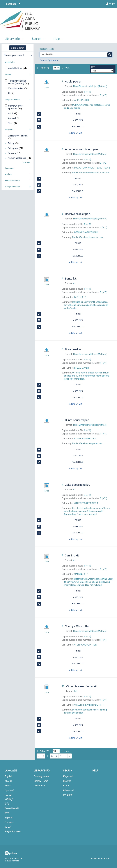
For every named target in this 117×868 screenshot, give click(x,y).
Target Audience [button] (12, 100)
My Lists (68, 795)
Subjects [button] (9, 130)
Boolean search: (47, 49)
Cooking (12, 153)
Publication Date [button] (12, 180)
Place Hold (60, 127)
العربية (8, 827)
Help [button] (58, 39)
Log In (112, 4)
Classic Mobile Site (100, 858)
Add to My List (76, 133)
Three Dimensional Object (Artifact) (17, 82)
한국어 (8, 781)
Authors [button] (9, 174)
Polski (8, 786)
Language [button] (10, 168)
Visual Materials (16, 88)
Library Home (41, 781)
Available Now (15, 68)
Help (95, 771)
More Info (60, 120)
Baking (11, 143)
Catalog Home (41, 776)
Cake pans (13, 148)
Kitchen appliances (17, 158)
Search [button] (38, 39)
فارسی (8, 795)
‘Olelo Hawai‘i (12, 808)
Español (9, 818)
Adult (11, 113)
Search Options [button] (49, 60)
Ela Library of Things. (18, 136)
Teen (11, 123)
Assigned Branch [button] (13, 187)
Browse (67, 781)
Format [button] (8, 75)
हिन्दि (7, 804)
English (8, 776)
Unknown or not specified (16, 107)
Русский (9, 790)
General (12, 118)
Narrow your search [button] (14, 55)
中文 (7, 813)
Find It (59, 114)
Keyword (68, 776)
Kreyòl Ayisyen (13, 831)
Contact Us (40, 786)
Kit (10, 93)
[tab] (18, 55)
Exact (66, 786)
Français (9, 822)
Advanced (68, 790)
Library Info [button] (14, 39)
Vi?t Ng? (9, 799)
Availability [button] (10, 62)
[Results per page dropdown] (56, 68)
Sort (93, 67)
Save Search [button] (18, 48)
